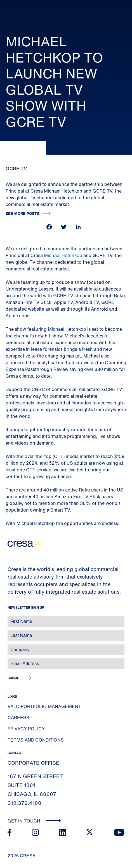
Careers (18, 718)
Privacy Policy (26, 729)
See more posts (23, 213)
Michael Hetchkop (63, 255)
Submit (14, 678)
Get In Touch (34, 821)
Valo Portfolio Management (44, 706)
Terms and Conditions (36, 740)
